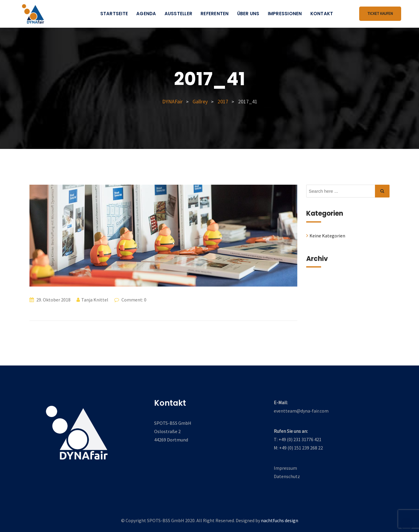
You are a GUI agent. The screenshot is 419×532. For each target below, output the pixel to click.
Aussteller (179, 14)
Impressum (285, 468)
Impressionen (285, 14)
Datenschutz (287, 476)
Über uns (248, 14)
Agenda (146, 14)
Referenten (215, 14)
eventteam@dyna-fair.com (301, 411)
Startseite (114, 14)
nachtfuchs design (280, 520)
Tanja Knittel (95, 300)
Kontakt (322, 14)
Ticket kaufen (380, 14)
